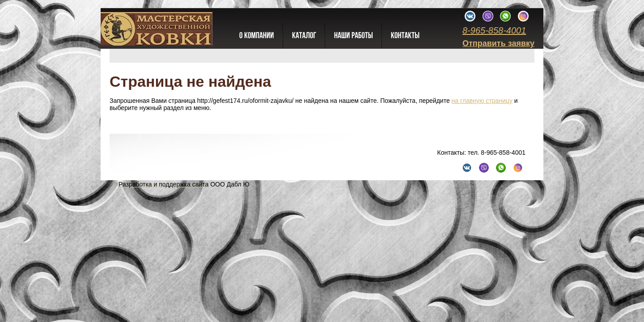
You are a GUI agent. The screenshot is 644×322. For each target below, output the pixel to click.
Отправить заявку (498, 43)
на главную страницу (482, 101)
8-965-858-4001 (494, 30)
